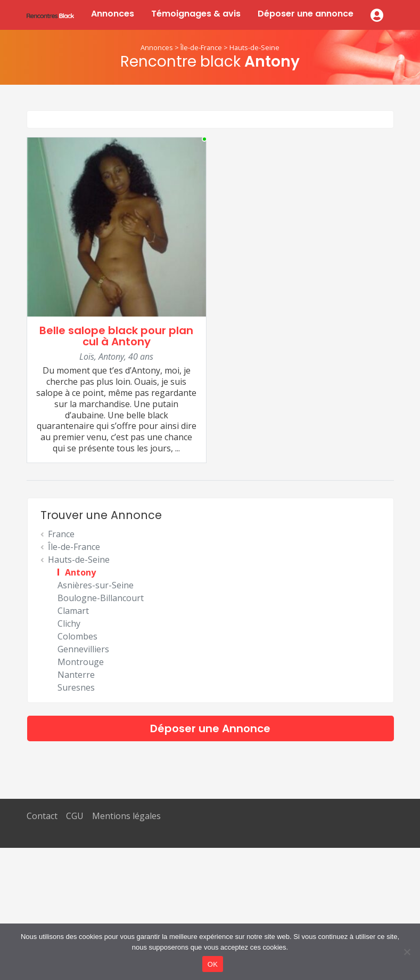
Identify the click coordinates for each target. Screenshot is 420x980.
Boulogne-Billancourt (101, 598)
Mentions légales (126, 816)
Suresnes (76, 687)
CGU (75, 816)
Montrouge (81, 662)
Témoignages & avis (196, 14)
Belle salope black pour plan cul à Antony (116, 336)
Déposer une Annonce (210, 728)
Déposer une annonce (306, 14)
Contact (42, 816)
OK (213, 964)
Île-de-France (201, 47)
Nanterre (76, 675)
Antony (80, 572)
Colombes (77, 636)
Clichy (69, 623)
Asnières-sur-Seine (96, 585)
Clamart (73, 611)
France (61, 534)
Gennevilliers (83, 649)
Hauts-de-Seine (254, 47)
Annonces (113, 14)
